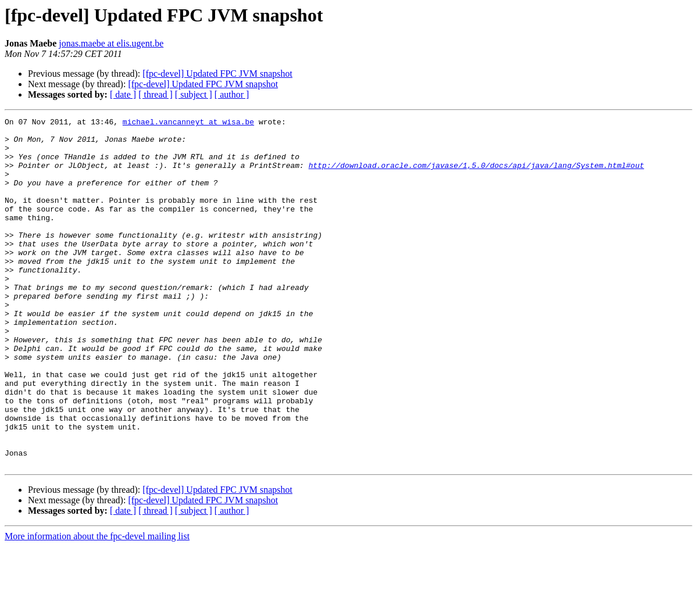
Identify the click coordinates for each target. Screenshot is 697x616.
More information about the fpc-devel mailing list (97, 606)
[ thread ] (156, 94)
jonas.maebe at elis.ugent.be (111, 43)
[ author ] (232, 94)
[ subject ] (194, 94)
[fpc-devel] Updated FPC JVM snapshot (217, 74)
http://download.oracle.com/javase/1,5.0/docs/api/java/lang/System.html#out (476, 176)
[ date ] (123, 94)
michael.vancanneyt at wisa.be (188, 123)
